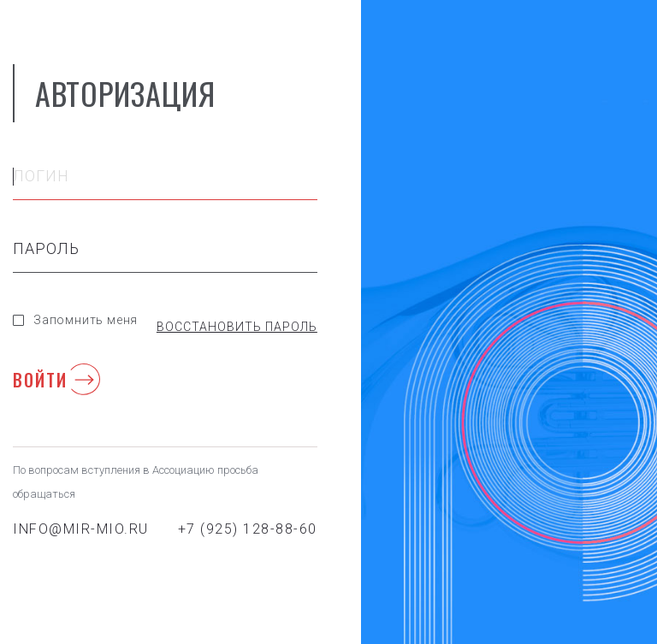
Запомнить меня (75, 320)
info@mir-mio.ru (81, 529)
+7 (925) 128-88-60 (248, 529)
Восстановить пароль (237, 327)
